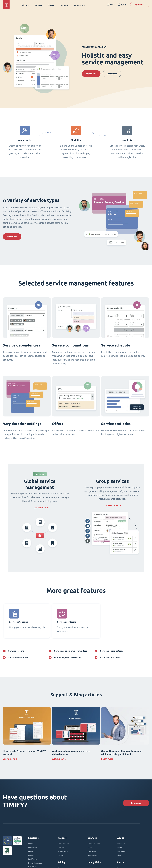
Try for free (140, 5)
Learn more (115, 74)
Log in (90, 849)
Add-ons (61, 849)
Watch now (58, 759)
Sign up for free (94, 845)
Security (61, 856)
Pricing (52, 5)
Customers (122, 852)
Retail (31, 852)
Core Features (64, 845)
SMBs (31, 845)
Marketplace (63, 852)
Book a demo (93, 856)
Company (121, 845)
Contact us (135, 803)
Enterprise (65, 5)
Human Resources (36, 864)
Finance (31, 856)
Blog (119, 856)
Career (120, 849)
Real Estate (33, 860)
